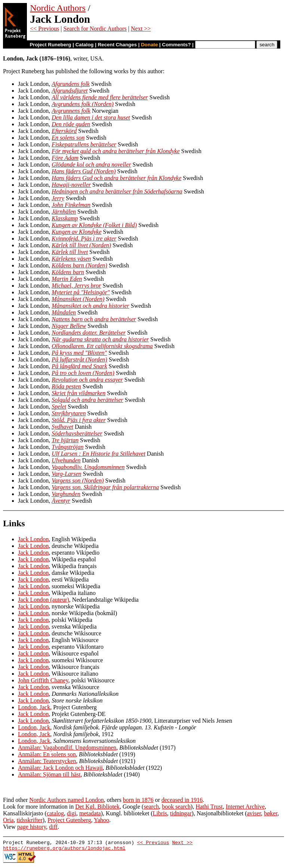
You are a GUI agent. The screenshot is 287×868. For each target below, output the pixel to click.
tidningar (181, 813)
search (151, 807)
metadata (90, 813)
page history (32, 827)
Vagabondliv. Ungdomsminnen (88, 467)
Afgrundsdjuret (70, 91)
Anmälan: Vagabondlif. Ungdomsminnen (67, 748)
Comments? (177, 45)
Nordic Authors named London (67, 800)
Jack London (33, 539)
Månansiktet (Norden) (78, 299)
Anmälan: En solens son (47, 754)
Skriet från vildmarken (78, 393)
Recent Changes (117, 45)
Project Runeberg (50, 45)
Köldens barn (68, 272)
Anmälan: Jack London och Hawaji (60, 768)
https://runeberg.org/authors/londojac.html (64, 850)
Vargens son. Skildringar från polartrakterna (105, 487)
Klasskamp (65, 218)
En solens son (68, 138)
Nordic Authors (58, 8)
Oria (8, 820)
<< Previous (44, 29)
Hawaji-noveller (71, 185)
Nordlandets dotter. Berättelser (89, 333)
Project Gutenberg (69, 820)
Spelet (59, 407)
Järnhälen (64, 212)
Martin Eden (67, 279)
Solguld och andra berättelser (87, 400)
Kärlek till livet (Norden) (81, 245)
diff (53, 827)
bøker (271, 813)
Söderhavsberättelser (77, 433)
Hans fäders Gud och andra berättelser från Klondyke (116, 178)
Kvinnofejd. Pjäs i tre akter (84, 238)
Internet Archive (245, 807)
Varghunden (66, 494)
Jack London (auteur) (44, 600)
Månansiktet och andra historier (90, 306)
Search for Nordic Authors (95, 29)
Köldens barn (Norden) (79, 265)
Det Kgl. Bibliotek (97, 807)
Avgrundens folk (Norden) (83, 104)
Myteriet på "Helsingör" (81, 292)
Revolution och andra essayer (87, 380)
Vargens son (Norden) (78, 480)
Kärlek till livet (70, 252)
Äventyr (61, 501)
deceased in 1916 (182, 800)
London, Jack (34, 707)
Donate (149, 45)
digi (72, 813)
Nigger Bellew (69, 326)
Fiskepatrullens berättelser (84, 144)
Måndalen (64, 312)
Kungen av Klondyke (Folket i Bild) (94, 225)
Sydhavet (62, 427)
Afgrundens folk (71, 84)
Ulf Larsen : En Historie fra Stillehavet (98, 454)
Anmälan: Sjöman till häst (49, 774)
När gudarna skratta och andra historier (100, 339)
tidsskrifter (29, 820)
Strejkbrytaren (69, 413)
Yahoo (101, 820)
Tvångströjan (67, 447)
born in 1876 (138, 800)
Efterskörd (64, 131)
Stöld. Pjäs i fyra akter (78, 420)
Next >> (141, 29)
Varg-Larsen (66, 474)
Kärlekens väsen (71, 259)
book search (176, 807)
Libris (160, 813)
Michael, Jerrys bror (76, 286)
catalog (55, 813)
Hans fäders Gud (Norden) (84, 171)
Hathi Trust (209, 807)
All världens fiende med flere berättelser (100, 97)
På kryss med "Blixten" (79, 353)
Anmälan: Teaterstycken (47, 761)
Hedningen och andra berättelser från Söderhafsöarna (117, 191)
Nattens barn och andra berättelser (94, 319)
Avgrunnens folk (71, 111)
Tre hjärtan (65, 440)
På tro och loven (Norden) (83, 373)
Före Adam (65, 158)
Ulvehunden (66, 460)
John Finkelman (71, 205)
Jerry (58, 198)
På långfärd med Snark (79, 366)
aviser (254, 813)
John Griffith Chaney (43, 680)
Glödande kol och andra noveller (91, 165)
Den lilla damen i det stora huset (91, 117)
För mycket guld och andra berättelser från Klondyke (116, 151)
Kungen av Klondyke (76, 232)
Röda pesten (66, 386)
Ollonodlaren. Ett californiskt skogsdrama (102, 346)
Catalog (85, 45)
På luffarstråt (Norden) (79, 359)
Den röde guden (71, 124)
